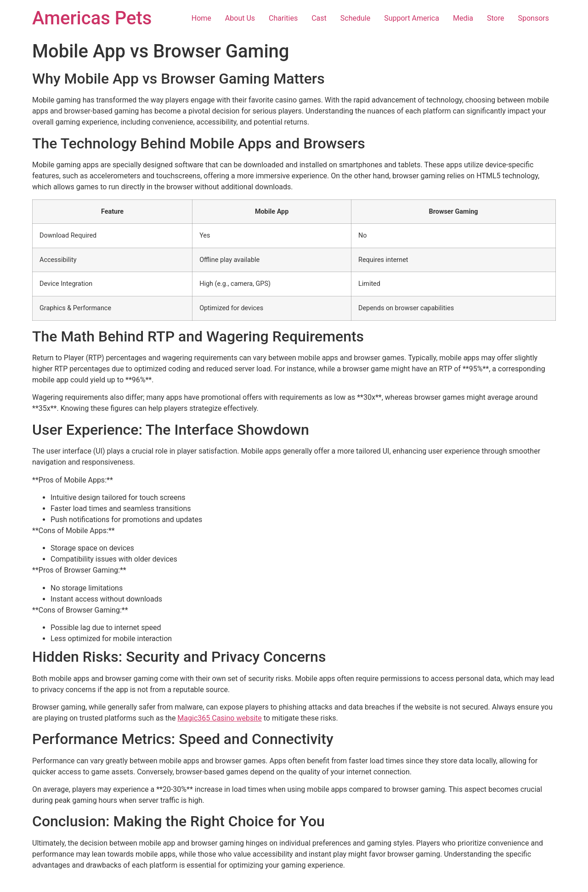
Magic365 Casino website (219, 718)
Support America (412, 18)
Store (495, 18)
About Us (240, 18)
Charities (283, 18)
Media (463, 18)
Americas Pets (92, 18)
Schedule (355, 18)
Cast (319, 18)
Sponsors (533, 18)
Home (201, 18)
